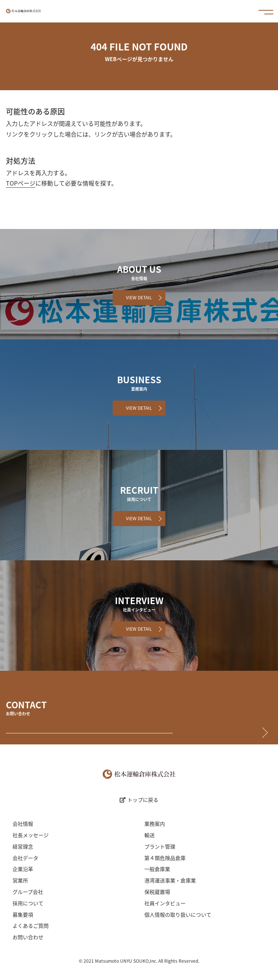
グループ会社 (28, 892)
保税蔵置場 (157, 892)
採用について (28, 903)
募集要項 (23, 914)
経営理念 (23, 846)
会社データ (25, 858)
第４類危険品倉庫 (165, 858)
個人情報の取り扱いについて (178, 914)
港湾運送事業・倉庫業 (170, 880)
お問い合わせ (28, 937)
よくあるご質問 (31, 926)
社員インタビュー (165, 903)
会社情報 (23, 824)
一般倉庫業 (157, 869)
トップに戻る (139, 800)
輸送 (149, 835)
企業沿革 (23, 869)
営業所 (20, 880)
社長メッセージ (31, 835)
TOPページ (21, 183)
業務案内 (155, 824)
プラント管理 (160, 846)
